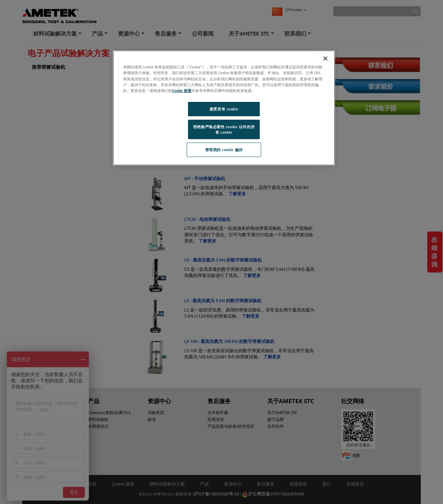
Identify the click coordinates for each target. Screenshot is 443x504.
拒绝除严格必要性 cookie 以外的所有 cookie (224, 129)
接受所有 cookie (224, 109)
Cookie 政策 (182, 90)
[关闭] (325, 58)
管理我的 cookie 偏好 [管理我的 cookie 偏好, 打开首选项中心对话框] (224, 150)
